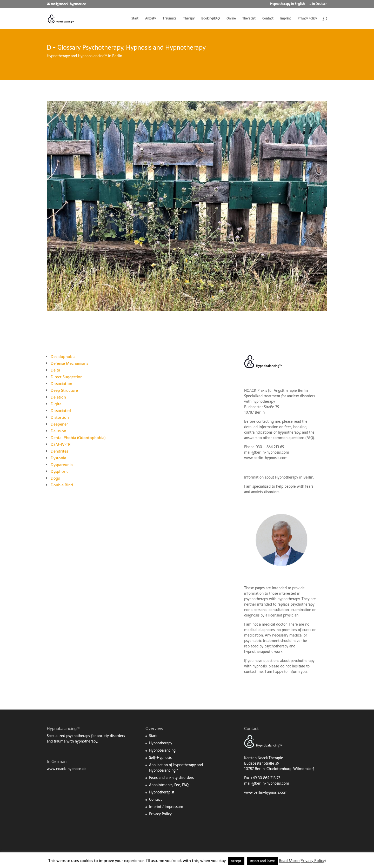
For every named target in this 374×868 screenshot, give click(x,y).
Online (231, 19)
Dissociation (61, 384)
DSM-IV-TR (61, 444)
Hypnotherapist (162, 792)
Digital (57, 404)
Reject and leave (262, 861)
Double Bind (62, 485)
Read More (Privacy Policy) (302, 861)
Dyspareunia (62, 465)
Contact (268, 19)
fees (288, 427)
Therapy (189, 19)
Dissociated (61, 411)
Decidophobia (63, 357)
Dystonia (58, 458)
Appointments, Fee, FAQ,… (170, 785)
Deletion (58, 397)
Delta (55, 370)
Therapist (249, 19)
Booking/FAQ (211, 19)
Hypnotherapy (161, 743)
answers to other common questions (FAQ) (279, 438)
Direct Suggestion (67, 377)
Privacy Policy (307, 19)
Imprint (286, 19)
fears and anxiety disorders (279, 489)
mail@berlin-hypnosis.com (267, 452)
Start (135, 19)
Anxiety (151, 19)
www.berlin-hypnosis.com (266, 458)
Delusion (58, 431)
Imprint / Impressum (166, 807)
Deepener (59, 424)
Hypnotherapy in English (287, 4)
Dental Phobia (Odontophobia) (78, 438)
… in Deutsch (318, 4)
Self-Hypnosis (160, 758)
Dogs (55, 478)
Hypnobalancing (162, 750)
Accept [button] (236, 861)
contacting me (268, 421)
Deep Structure (64, 390)
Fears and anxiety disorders (171, 778)
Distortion (60, 417)
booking (300, 427)
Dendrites (59, 451)
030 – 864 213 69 (270, 447)
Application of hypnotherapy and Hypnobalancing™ (176, 768)
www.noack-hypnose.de (67, 769)
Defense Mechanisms (69, 363)
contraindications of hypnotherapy (272, 432)
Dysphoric (59, 471)
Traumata (169, 19)
